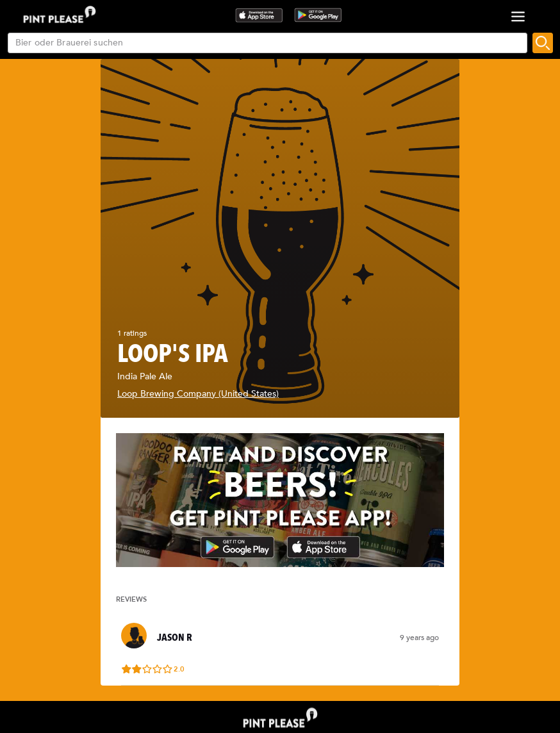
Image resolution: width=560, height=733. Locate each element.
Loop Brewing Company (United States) (198, 394)
